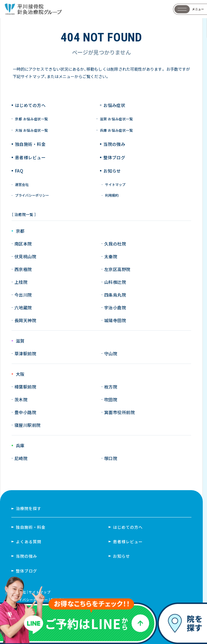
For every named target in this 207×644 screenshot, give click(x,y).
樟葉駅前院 (25, 387)
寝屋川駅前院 (28, 425)
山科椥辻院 (115, 282)
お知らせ (112, 171)
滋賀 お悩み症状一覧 (117, 119)
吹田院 (111, 399)
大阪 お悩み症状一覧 (32, 130)
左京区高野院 (117, 269)
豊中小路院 (25, 412)
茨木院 (21, 399)
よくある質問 (29, 542)
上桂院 (21, 282)
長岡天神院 (25, 320)
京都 (20, 231)
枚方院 (111, 387)
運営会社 (22, 184)
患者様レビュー (30, 157)
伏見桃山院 (25, 256)
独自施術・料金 (31, 527)
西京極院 (23, 269)
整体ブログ (114, 157)
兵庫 (20, 446)
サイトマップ (115, 184)
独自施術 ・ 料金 (30, 144)
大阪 (20, 374)
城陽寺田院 (115, 320)
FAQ (19, 171)
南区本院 (23, 244)
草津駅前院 (25, 354)
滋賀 (20, 341)
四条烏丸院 (115, 295)
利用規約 (112, 195)
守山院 (111, 354)
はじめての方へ (30, 105)
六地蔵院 (23, 308)
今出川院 (23, 295)
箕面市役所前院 (119, 412)
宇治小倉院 (115, 308)
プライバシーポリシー (32, 195)
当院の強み (114, 144)
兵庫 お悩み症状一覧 (117, 130)
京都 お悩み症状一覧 (32, 119)
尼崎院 (21, 458)
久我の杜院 (115, 244)
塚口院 (111, 458)
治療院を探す (29, 508)
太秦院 (111, 256)
